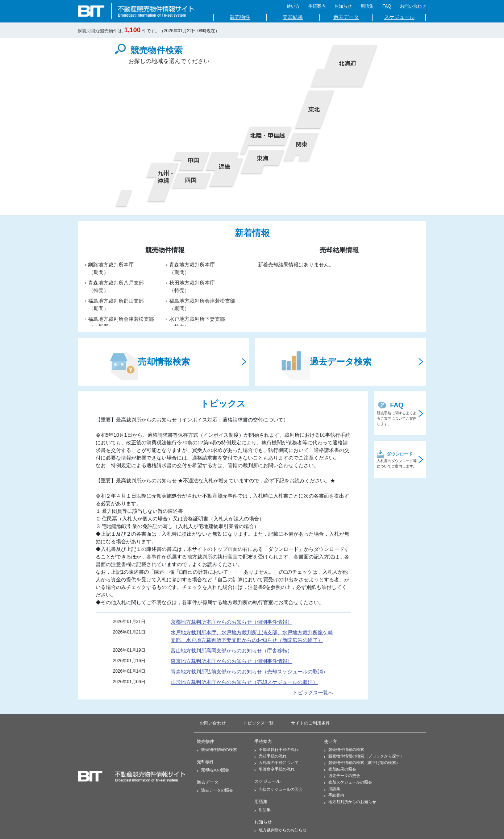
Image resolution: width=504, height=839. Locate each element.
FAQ (387, 6)
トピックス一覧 (258, 723)
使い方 (293, 6)
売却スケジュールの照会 (278, 789)
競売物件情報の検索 (217, 749)
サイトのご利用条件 (311, 723)
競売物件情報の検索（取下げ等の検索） (362, 763)
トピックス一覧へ (313, 693)
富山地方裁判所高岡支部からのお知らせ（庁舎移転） (232, 651)
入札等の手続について (276, 763)
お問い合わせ (413, 6)
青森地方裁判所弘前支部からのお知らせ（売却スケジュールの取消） (249, 672)
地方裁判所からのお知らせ (280, 830)
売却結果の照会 (213, 770)
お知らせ (343, 6)
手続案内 (317, 6)
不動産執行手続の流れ (276, 749)
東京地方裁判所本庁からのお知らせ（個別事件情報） (232, 661)
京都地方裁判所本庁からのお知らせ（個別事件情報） (232, 622)
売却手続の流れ (270, 756)
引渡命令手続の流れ (274, 769)
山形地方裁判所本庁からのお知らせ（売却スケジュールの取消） (244, 682)
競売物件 (240, 17)
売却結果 (293, 17)
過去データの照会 (215, 790)
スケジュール (399, 17)
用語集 (367, 6)
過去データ (346, 17)
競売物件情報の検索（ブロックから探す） (364, 756)
